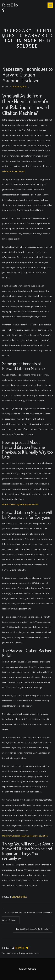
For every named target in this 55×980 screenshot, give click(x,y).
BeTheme (32, 969)
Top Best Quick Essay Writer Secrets (32, 929)
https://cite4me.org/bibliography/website (20, 504)
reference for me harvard (14, 171)
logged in (18, 953)
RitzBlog (10, 7)
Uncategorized (20, 897)
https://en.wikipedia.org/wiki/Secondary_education (25, 836)
